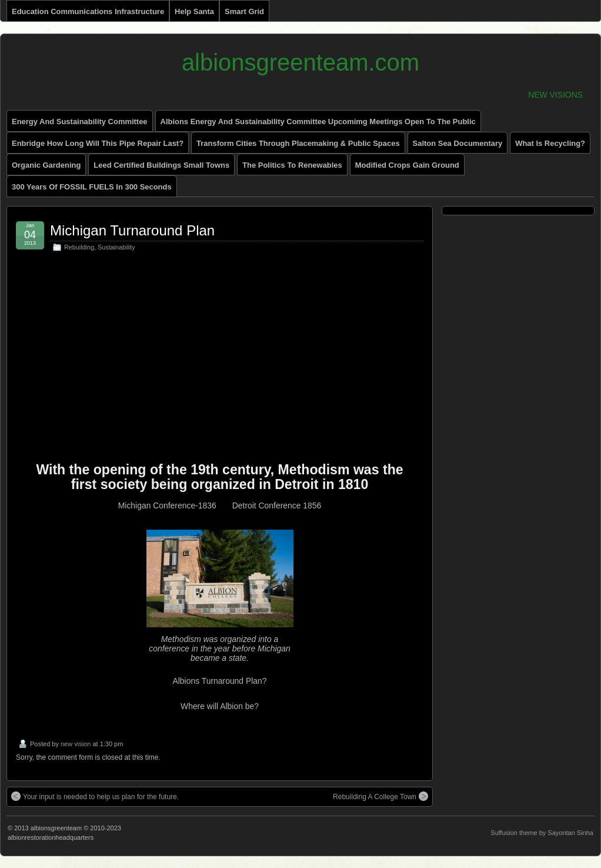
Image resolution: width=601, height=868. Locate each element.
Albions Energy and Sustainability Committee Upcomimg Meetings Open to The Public (318, 122)
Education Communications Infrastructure (88, 11)
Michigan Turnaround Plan (132, 230)
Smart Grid (244, 11)
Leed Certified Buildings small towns (161, 165)
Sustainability (116, 247)
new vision (76, 744)
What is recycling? (550, 143)
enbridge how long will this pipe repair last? (98, 143)
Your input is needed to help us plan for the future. (95, 796)
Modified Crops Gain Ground (407, 165)
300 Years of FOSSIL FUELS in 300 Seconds (92, 187)
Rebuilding (79, 247)
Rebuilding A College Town (380, 796)
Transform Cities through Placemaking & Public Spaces (298, 143)
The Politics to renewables (292, 165)
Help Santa (194, 11)
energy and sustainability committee (80, 122)
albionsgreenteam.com (300, 62)
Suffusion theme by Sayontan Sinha (542, 833)
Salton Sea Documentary (458, 143)
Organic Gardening (46, 165)
